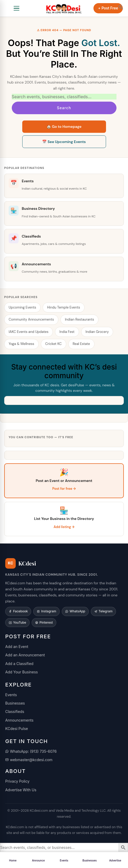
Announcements (19, 720)
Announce (38, 860)
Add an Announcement (25, 655)
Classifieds (15, 712)
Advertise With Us (21, 790)
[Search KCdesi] (64, 97)
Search (64, 108)
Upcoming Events (22, 307)
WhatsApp (75, 611)
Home (13, 860)
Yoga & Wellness (21, 344)
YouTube (17, 622)
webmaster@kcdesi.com (29, 760)
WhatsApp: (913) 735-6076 (31, 751)
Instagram (46, 611)
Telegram (104, 611)
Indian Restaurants (79, 319)
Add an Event (17, 647)
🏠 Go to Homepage (64, 127)
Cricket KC (54, 344)
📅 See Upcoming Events (64, 142)
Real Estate (81, 344)
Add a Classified (19, 664)
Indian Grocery (97, 332)
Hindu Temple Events (64, 307)
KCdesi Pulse (17, 729)
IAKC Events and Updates (29, 332)
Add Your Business (21, 672)
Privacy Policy (17, 781)
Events (11, 695)
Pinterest (44, 622)
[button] (121, 7)
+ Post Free (108, 8)
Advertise (115, 860)
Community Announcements (31, 319)
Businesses (15, 703)
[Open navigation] (16, 8)
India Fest (67, 332)
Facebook (18, 611)
